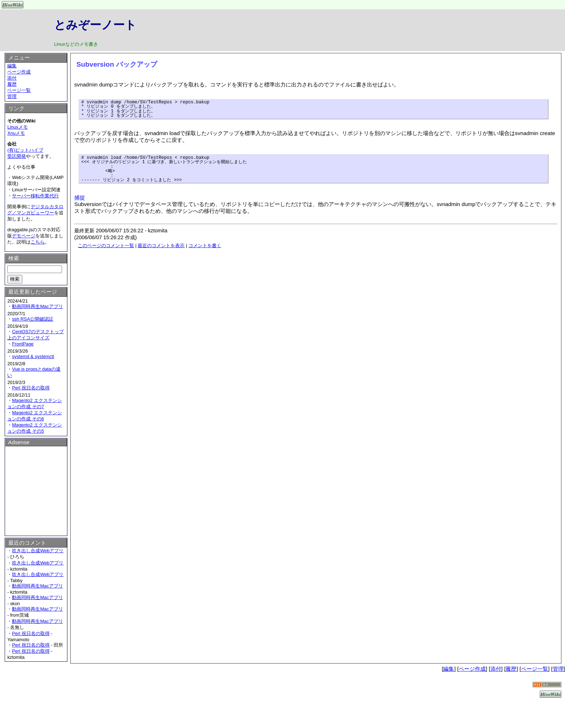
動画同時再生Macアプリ (37, 306)
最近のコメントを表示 (161, 245)
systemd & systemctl (33, 356)
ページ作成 (19, 72)
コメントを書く (205, 245)
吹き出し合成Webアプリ (38, 551)
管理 (12, 96)
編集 (12, 66)
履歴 (12, 84)
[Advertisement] (36, 490)
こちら (38, 242)
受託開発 (17, 156)
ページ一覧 (19, 90)
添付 (12, 78)
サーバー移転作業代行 (35, 196)
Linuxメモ (17, 127)
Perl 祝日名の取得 (31, 388)
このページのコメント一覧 (106, 245)
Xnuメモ (16, 133)
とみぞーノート (95, 25)
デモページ (24, 236)
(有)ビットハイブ (25, 150)
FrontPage (23, 344)
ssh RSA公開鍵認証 (33, 319)
